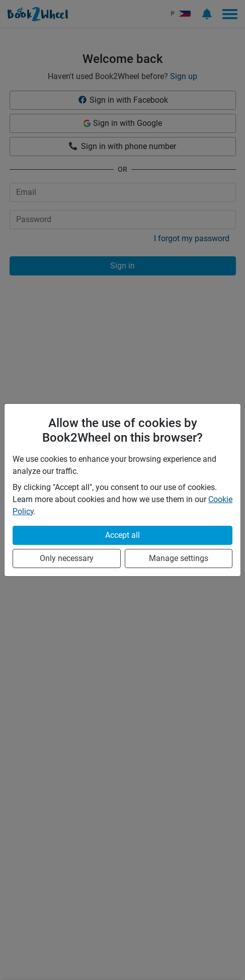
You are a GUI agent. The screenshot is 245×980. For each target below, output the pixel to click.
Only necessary (67, 558)
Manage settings (179, 558)
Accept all (122, 535)
